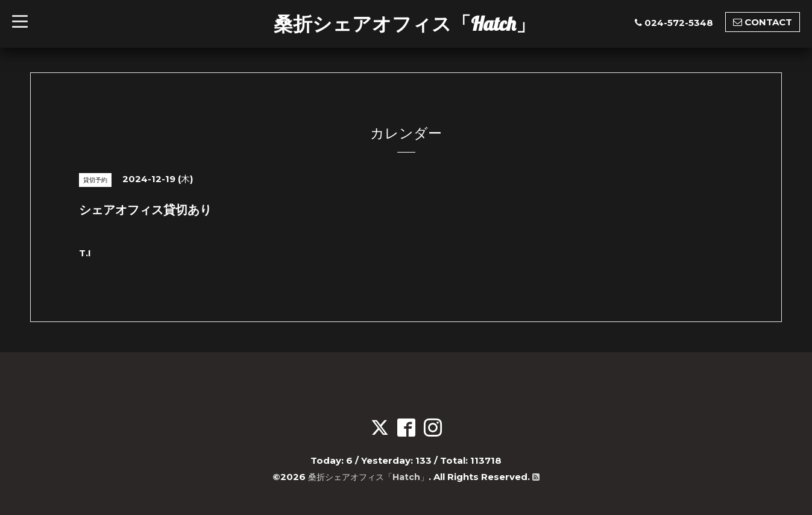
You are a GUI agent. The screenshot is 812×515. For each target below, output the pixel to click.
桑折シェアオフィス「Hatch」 (404, 24)
